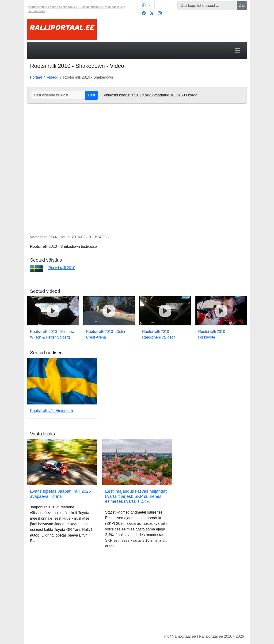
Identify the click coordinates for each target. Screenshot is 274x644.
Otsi (242, 6)
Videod (53, 77)
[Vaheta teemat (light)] (146, 5)
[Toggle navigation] (237, 50)
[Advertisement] (137, 595)
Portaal (36, 77)
